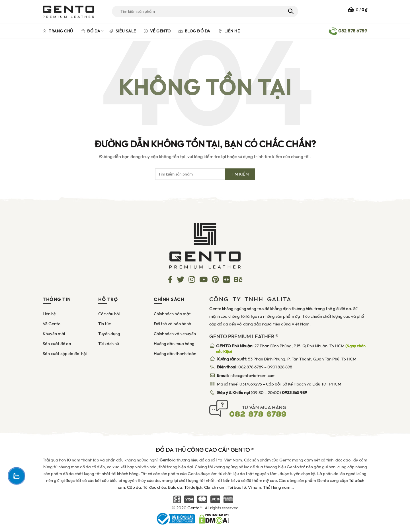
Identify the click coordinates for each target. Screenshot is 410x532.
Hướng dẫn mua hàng (174, 344)
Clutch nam (215, 487)
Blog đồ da (194, 31)
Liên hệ (229, 31)
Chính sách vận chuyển (175, 334)
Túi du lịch (193, 487)
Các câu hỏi (109, 314)
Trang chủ (58, 31)
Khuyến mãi (54, 334)
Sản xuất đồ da (57, 344)
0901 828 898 (280, 367)
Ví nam (255, 487)
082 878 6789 (251, 367)
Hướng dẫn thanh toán (175, 354)
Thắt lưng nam (277, 487)
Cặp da (134, 487)
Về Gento (157, 31)
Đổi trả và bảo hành (172, 324)
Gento (193, 508)
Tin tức (104, 324)
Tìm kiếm (290, 11)
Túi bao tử (237, 487)
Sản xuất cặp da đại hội (65, 354)
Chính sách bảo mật (172, 314)
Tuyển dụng (109, 334)
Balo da (175, 487)
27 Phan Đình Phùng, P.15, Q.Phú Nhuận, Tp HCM (291, 349)
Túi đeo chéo (154, 487)
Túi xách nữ (109, 344)
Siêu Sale (123, 31)
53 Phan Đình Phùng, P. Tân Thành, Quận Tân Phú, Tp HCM (287, 359)
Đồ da (91, 31)
